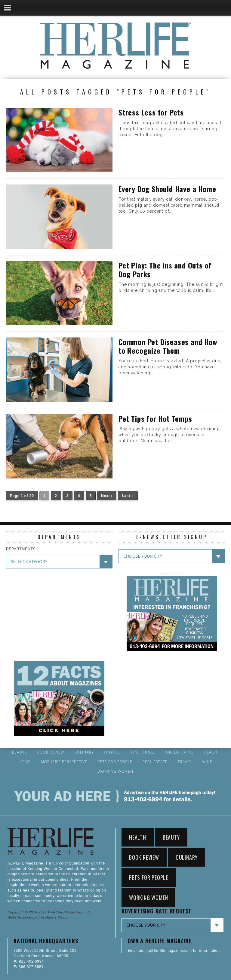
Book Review (51, 752)
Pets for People (115, 762)
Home (25, 762)
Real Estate (155, 762)
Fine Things (143, 752)
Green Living (180, 752)
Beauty (20, 752)
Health (212, 752)
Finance (112, 752)
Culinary (84, 752)
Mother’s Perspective (64, 762)
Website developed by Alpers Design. (39, 917)
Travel (185, 762)
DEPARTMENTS (21, 549)
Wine (207, 762)
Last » (128, 496)
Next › (107, 496)
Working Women (116, 772)
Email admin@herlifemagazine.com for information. (174, 951)
